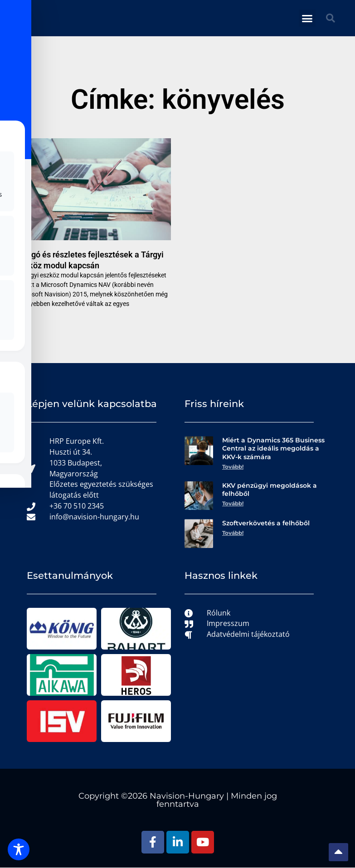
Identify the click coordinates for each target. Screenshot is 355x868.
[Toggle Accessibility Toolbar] (19, 849)
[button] (307, 18)
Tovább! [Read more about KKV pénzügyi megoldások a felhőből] (233, 504)
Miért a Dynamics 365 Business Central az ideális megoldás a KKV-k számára (273, 448)
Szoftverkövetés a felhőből (266, 524)
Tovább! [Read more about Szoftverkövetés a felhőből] (233, 533)
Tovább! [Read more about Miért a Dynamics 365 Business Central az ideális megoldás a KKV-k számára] (233, 467)
